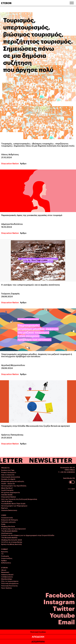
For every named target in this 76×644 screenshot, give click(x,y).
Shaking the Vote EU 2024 (12, 540)
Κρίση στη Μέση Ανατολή (11, 544)
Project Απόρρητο (9, 472)
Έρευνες (5, 551)
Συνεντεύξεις (7, 558)
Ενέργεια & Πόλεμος (10, 520)
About (4, 570)
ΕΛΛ (73, 489)
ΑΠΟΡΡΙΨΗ (38, 642)
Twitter (64, 608)
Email (66, 622)
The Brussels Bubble (9, 531)
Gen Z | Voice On (8, 475)
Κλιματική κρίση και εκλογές (13, 481)
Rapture (4, 508)
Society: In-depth (8, 479)
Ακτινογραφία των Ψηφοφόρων (14, 506)
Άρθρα (4, 560)
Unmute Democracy (9, 510)
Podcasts (5, 556)
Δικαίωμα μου (7, 533)
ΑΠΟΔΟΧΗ (38, 637)
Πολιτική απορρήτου (10, 583)
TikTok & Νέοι (7, 501)
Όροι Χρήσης (7, 588)
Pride (3, 524)
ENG (70, 489)
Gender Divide (7, 495)
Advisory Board (7, 574)
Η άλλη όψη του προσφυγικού (13, 529)
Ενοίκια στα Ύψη (8, 470)
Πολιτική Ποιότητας (9, 586)
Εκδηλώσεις (6, 563)
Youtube (62, 615)
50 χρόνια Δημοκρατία (11, 492)
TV (2, 554)
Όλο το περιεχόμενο (10, 581)
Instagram (59, 601)
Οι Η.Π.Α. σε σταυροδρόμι (12, 542)
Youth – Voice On (8, 483)
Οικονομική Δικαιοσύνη (11, 477)
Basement (5, 572)
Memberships (7, 579)
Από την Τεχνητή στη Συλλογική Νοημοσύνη (19, 499)
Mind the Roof (7, 488)
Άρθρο (23, 163)
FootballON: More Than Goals (13, 503)
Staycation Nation (10, 163)
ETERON (6, 3)
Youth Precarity (7, 490)
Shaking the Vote (8, 526)
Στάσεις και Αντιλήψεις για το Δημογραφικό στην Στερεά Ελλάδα (28, 535)
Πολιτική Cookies (38, 632)
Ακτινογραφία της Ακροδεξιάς (14, 486)
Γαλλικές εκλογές (8, 522)
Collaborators (7, 577)
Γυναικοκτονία (7, 517)
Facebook (60, 595)
